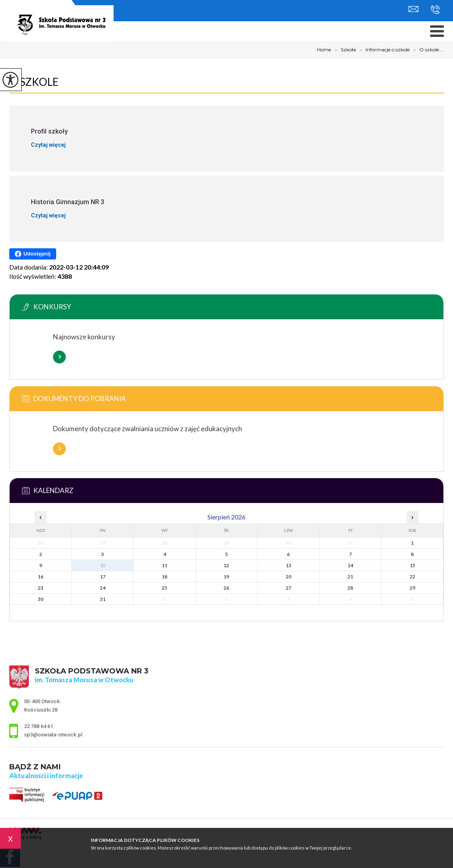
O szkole (34, 82)
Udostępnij (33, 254)
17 (103, 577)
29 (412, 588)
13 (288, 565)
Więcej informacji (59, 357)
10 (103, 565)
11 (165, 565)
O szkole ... (427, 50)
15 (412, 565)
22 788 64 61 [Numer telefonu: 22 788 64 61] (39, 726)
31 (103, 599)
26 (226, 588)
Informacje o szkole (383, 50)
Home (324, 50)
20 (288, 577)
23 (41, 588)
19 (226, 577)
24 (103, 588)
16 (41, 577)
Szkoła (343, 50)
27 (288, 588)
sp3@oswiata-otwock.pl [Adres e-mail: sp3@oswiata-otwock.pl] (53, 735)
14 (350, 565)
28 (350, 588)
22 (412, 577)
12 (226, 565)
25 (165, 588)
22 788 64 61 (435, 10)
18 (165, 577)
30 (41, 599)
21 (350, 577)
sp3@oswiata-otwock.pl (413, 9)
